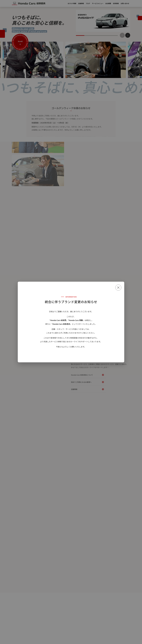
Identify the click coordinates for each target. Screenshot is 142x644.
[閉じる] (118, 288)
